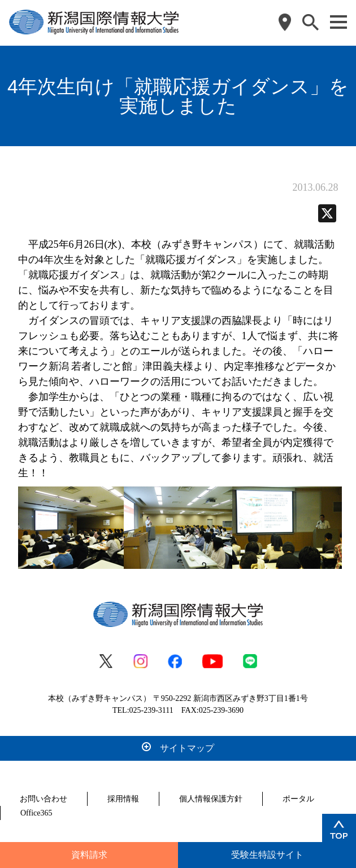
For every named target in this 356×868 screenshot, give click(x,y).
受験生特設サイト (267, 855)
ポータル (298, 799)
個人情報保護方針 (211, 799)
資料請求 (89, 855)
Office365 (36, 813)
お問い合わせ (44, 799)
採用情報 (123, 799)
